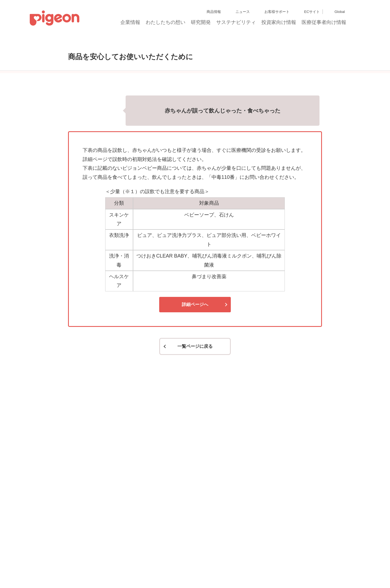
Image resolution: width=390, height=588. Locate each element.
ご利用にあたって (167, 571)
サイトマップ (21, 561)
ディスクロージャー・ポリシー (86, 561)
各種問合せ (191, 571)
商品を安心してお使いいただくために (101, 42)
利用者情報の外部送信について (81, 571)
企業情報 (131, 24)
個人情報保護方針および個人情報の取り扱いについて (152, 561)
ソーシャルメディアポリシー (129, 571)
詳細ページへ (195, 355)
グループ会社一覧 (47, 561)
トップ (57, 42)
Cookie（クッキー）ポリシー (33, 571)
